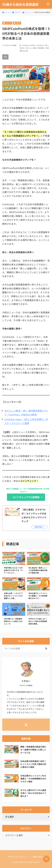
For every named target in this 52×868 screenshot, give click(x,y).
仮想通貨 (41, 48)
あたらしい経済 (31, 48)
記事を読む (39, 527)
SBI (46, 45)
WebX (22, 48)
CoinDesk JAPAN (29, 45)
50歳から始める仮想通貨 (20, 4)
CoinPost (40, 45)
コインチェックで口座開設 (26, 497)
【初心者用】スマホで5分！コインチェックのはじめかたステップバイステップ (34, 515)
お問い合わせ (39, 857)
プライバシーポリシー (18, 857)
